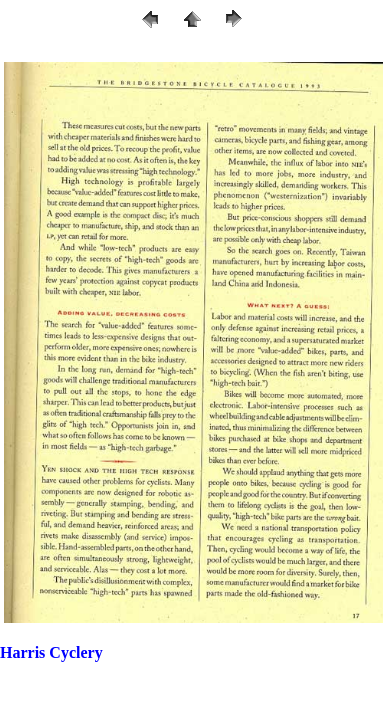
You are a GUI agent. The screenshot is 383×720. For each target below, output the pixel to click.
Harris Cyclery (51, 652)
